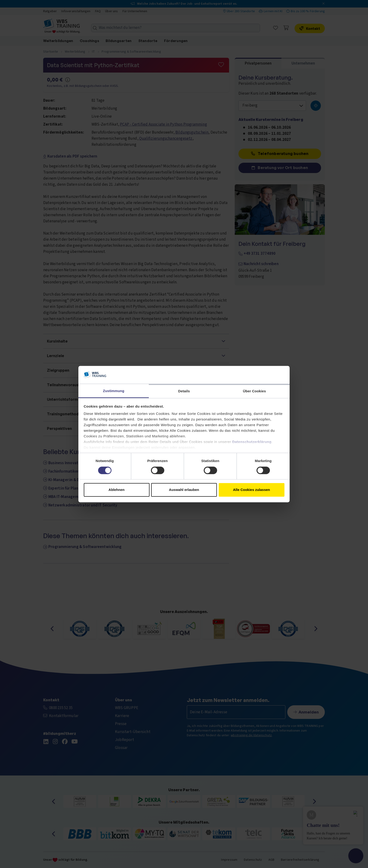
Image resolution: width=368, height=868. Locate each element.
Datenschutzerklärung (252, 442)
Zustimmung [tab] (114, 391)
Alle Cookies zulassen (252, 490)
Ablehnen (116, 490)
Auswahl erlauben (184, 490)
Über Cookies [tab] (254, 391)
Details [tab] (184, 391)
